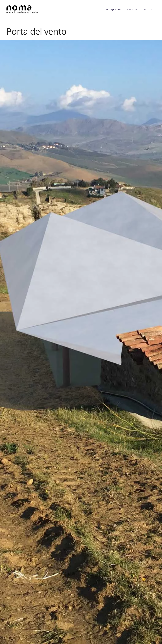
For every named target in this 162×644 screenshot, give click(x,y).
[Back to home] (22, 10)
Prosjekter (113, 9)
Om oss (132, 9)
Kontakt (150, 9)
